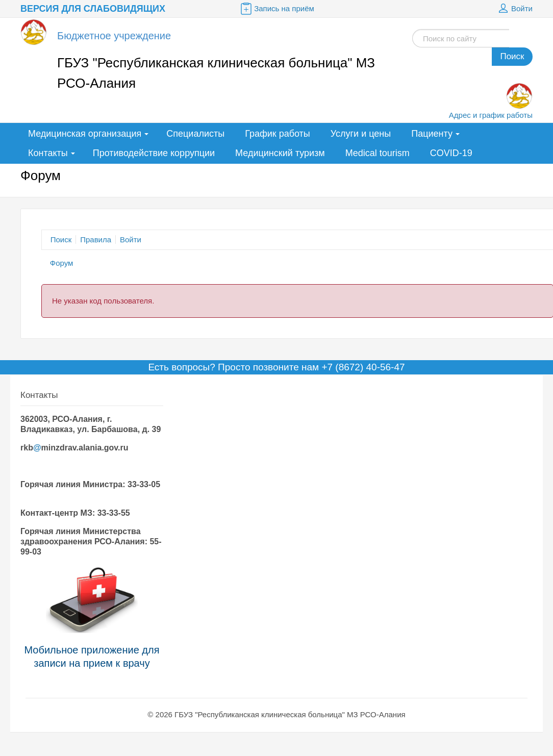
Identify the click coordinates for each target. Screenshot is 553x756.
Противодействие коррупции (154, 153)
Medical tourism (378, 153)
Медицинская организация (85, 134)
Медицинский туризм (280, 153)
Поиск (512, 56)
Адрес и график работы (491, 115)
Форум (62, 263)
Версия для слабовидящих (93, 9)
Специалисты (195, 134)
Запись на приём (276, 9)
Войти (514, 9)
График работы (278, 134)
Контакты (48, 153)
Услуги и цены (361, 134)
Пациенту (432, 134)
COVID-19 (451, 153)
